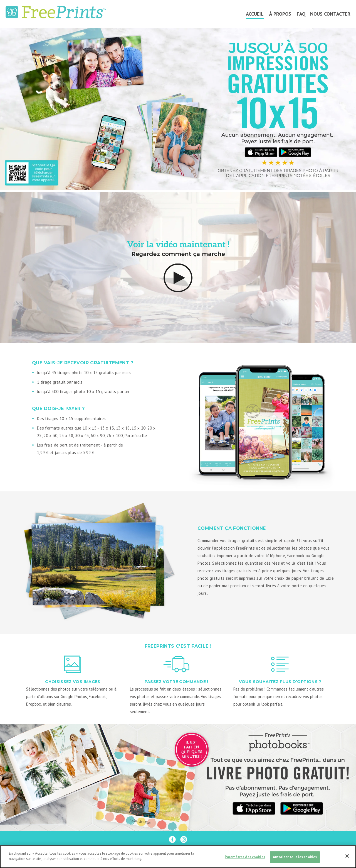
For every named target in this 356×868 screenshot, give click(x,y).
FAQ (301, 14)
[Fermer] (347, 856)
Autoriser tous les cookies (295, 857)
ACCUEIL (255, 14)
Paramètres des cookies (245, 857)
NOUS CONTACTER (330, 14)
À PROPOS (280, 14)
